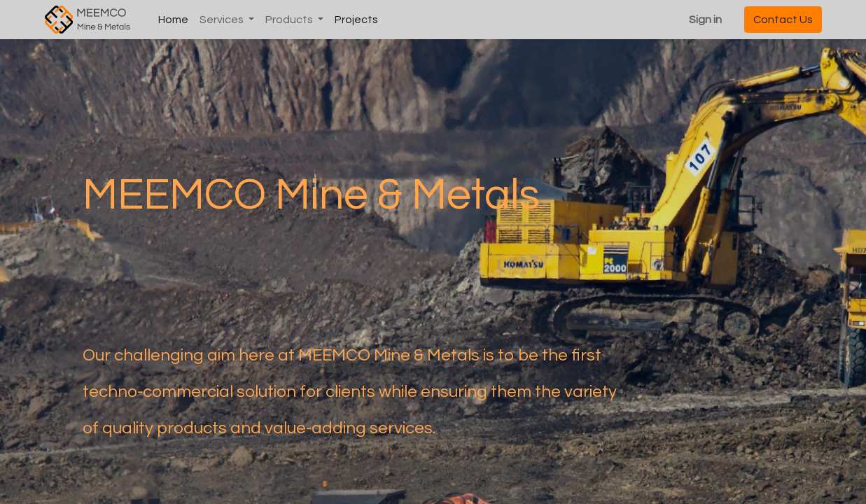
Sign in (705, 20)
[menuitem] (173, 20)
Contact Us (783, 20)
